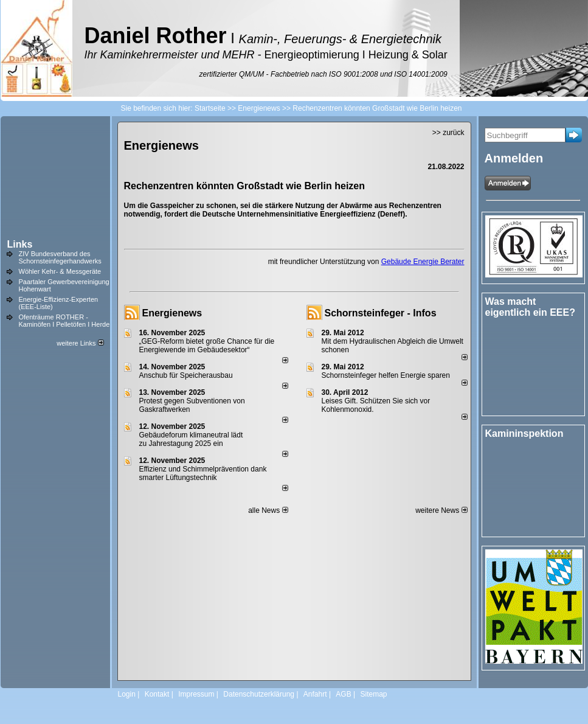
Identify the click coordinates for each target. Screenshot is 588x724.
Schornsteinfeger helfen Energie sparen (386, 375)
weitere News (441, 510)
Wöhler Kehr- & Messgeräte (60, 271)
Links (20, 244)
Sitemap (373, 694)
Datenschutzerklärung (259, 694)
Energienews (172, 313)
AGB (343, 694)
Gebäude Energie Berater (423, 262)
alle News (268, 510)
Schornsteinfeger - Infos (381, 313)
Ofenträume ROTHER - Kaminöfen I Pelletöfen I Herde (64, 321)
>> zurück (448, 133)
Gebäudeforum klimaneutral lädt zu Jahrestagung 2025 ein (191, 439)
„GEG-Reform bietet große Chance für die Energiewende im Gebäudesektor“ (207, 346)
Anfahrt (315, 694)
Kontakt (157, 694)
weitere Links (80, 343)
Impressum (196, 694)
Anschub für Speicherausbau (186, 375)
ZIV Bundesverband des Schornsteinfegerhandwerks (60, 257)
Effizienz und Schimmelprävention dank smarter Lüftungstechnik (203, 473)
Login (127, 694)
